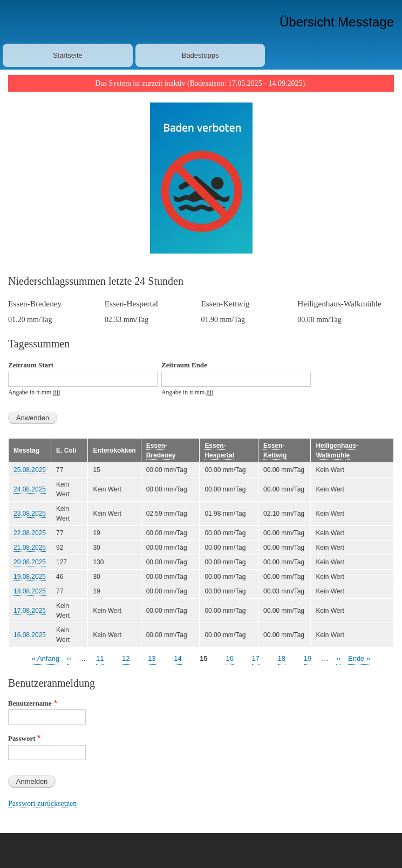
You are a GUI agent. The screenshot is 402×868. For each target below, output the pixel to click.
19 (308, 658)
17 (256, 658)
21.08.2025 (30, 548)
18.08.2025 (30, 591)
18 (282, 658)
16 (229, 658)
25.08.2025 (30, 470)
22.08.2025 (30, 533)
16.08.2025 (30, 635)
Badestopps (200, 55)
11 (100, 658)
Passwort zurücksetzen (42, 804)
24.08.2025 (30, 489)
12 (126, 658)
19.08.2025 (30, 577)
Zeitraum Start (31, 365)
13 (152, 658)
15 (203, 659)
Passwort (22, 738)
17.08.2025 (30, 611)
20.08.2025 (30, 562)
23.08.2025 (30, 514)
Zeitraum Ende (184, 365)
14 (178, 658)
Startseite (68, 55)
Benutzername (30, 703)
